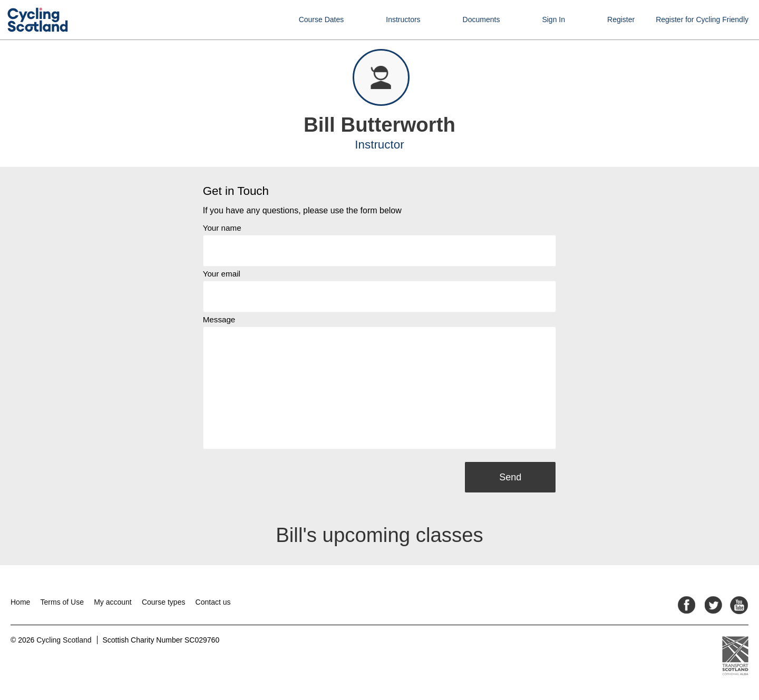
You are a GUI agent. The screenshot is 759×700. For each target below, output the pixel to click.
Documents (481, 19)
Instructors (403, 19)
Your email (222, 274)
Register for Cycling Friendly (702, 19)
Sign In (553, 19)
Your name (222, 228)
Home (20, 602)
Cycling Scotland (64, 640)
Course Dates (322, 19)
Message (219, 319)
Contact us (213, 602)
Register (621, 19)
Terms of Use (62, 602)
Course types (163, 602)
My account (113, 602)
